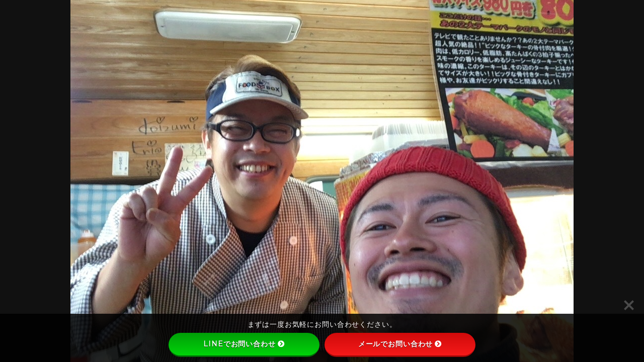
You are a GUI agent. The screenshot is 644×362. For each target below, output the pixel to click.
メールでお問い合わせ (400, 344)
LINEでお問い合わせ (244, 344)
